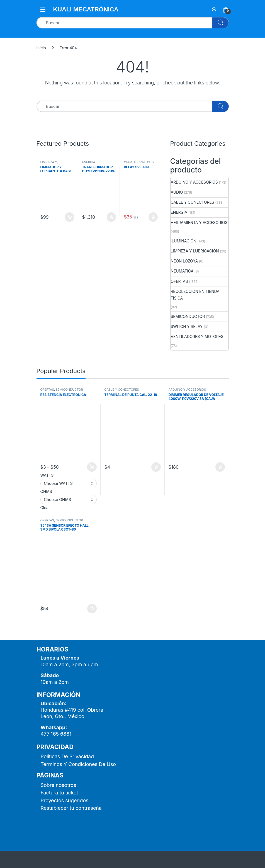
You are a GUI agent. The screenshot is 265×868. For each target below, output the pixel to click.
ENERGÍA (88, 162)
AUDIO (177, 192)
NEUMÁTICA (182, 271)
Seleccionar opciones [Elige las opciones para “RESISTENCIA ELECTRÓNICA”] (92, 467)
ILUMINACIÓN (184, 241)
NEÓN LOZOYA (184, 261)
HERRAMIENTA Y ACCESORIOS (199, 223)
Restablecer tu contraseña (71, 808)
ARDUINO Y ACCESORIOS (194, 182)
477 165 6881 (56, 734)
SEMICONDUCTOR (188, 316)
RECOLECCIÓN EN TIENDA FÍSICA (195, 295)
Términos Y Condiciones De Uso (78, 764)
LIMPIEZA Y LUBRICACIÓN (51, 164)
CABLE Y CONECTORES (193, 202)
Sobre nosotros (59, 785)
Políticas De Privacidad (67, 756)
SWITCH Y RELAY (139, 164)
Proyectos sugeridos (65, 800)
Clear (45, 508)
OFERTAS (131, 162)
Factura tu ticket (59, 793)
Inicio (41, 48)
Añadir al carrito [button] (70, 217)
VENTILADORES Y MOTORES (197, 336)
